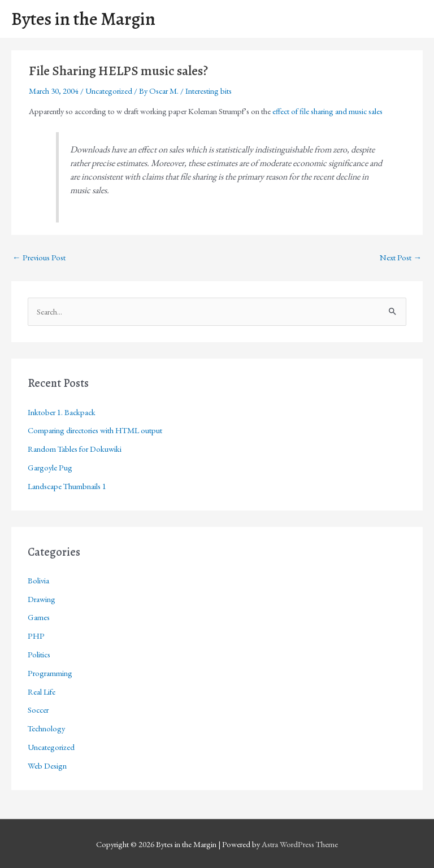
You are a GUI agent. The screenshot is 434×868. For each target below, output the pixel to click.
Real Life (42, 692)
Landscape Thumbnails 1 (67, 486)
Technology (46, 728)
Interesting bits (209, 91)
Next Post (401, 257)
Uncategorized (109, 91)
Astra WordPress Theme (300, 844)
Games (39, 617)
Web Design (47, 766)
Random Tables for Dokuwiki (75, 449)
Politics (39, 654)
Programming (50, 673)
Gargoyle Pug (50, 467)
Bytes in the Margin (83, 19)
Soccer (38, 710)
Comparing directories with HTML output (95, 430)
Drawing (42, 599)
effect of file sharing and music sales (327, 111)
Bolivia (38, 580)
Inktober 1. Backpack (62, 412)
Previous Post (39, 257)
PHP (36, 636)
